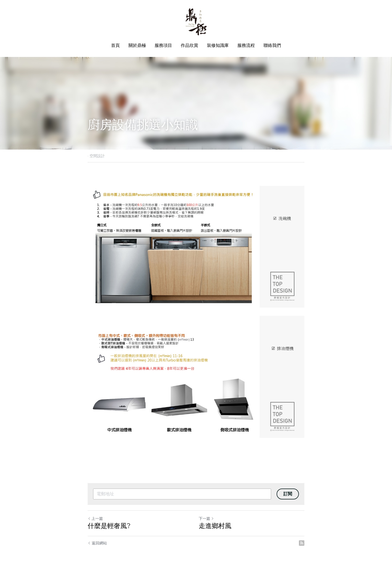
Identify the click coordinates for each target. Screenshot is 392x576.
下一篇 (206, 519)
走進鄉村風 (215, 526)
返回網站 (97, 543)
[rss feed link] (302, 543)
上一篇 (95, 519)
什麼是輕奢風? (109, 526)
